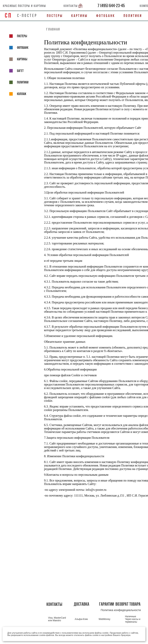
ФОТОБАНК (19, 48)
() (111, 6)
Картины (79, 16)
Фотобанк (106, 16)
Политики (133, 16)
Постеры (55, 16)
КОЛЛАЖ (18, 94)
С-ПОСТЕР (27, 15)
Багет (16, 71)
